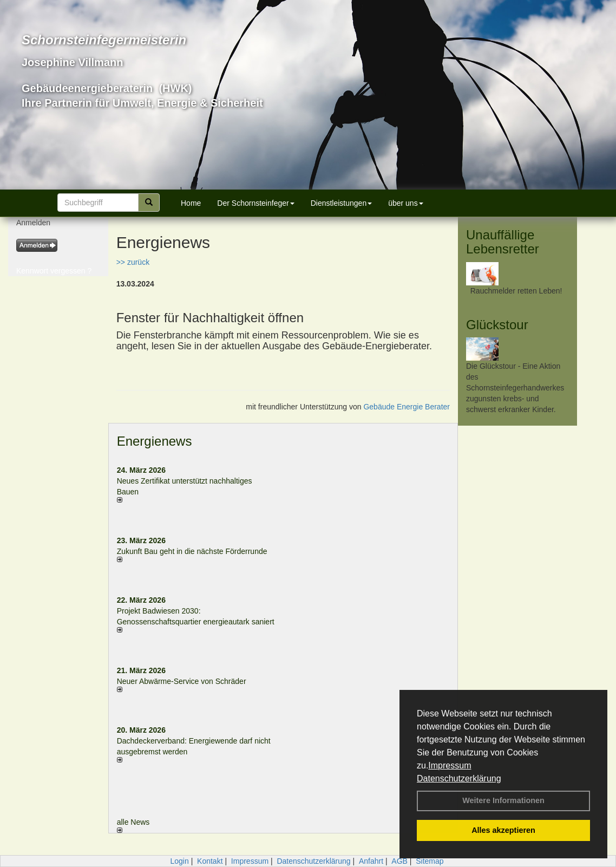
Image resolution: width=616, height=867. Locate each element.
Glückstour (497, 325)
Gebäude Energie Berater (407, 407)
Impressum (450, 765)
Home (191, 203)
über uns (405, 203)
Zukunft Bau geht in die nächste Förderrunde (192, 551)
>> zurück (133, 262)
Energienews (155, 441)
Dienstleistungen (342, 203)
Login (179, 861)
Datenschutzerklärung (459, 778)
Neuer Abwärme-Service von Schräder (182, 681)
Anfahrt (371, 861)
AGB (399, 861)
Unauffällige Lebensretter (503, 242)
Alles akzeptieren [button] (503, 830)
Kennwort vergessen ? (54, 271)
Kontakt (210, 861)
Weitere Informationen (503, 800)
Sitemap (430, 861)
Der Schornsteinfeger (255, 203)
